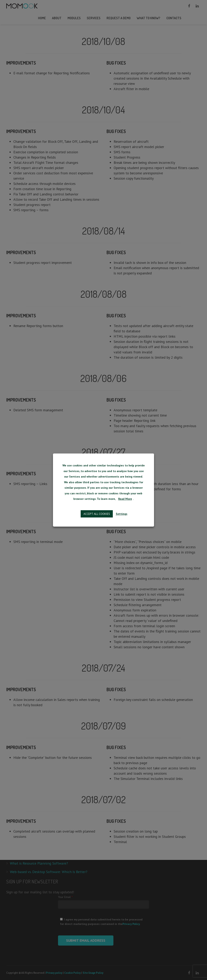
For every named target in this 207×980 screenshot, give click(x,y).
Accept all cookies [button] (97, 514)
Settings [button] (122, 514)
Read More (125, 499)
